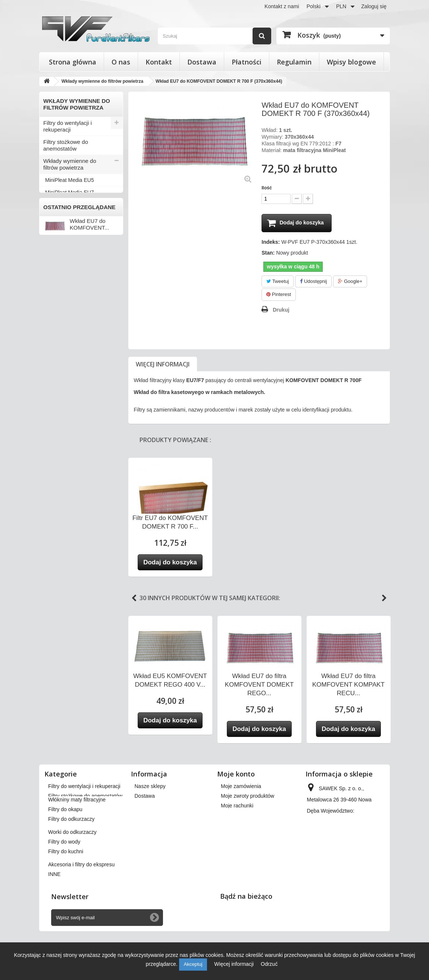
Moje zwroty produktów (248, 796)
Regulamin (294, 62)
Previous (134, 599)
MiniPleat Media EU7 (70, 192)
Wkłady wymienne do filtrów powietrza (70, 164)
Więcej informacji (163, 365)
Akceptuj (193, 964)
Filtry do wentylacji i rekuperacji (68, 126)
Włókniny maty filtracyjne (74, 204)
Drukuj (281, 310)
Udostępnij (313, 282)
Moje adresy (235, 816)
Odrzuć (269, 964)
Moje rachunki (237, 806)
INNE (50, 297)
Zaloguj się (374, 6)
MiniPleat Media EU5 (70, 180)
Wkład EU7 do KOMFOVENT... (90, 345)
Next (384, 599)
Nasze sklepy (150, 787)
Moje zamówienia (241, 787)
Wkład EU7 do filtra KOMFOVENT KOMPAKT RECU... (348, 685)
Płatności (247, 62)
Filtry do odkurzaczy (68, 229)
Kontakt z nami (282, 6)
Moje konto (236, 774)
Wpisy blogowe (351, 62)
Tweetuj (278, 282)
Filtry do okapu (62, 217)
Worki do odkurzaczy (69, 241)
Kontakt (159, 62)
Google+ (350, 282)
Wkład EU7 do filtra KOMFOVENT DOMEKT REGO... (259, 685)
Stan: (268, 253)
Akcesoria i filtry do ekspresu (67, 282)
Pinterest (279, 295)
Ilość (267, 188)
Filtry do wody (61, 254)
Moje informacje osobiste (250, 825)
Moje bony (233, 835)
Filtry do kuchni (62, 266)
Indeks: (271, 242)
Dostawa (202, 62)
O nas (121, 62)
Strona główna (73, 62)
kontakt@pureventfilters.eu (338, 872)
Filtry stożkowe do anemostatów (66, 145)
